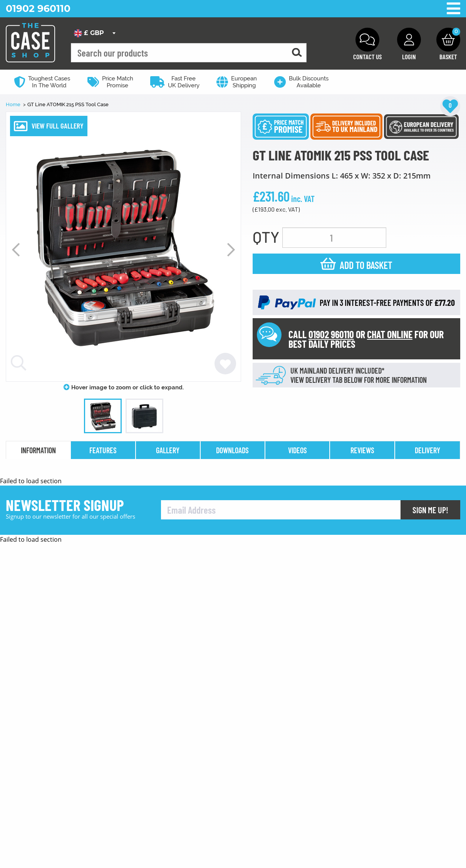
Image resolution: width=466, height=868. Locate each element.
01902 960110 (38, 8)
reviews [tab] (362, 450)
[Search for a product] (297, 53)
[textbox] (94, 33)
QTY (266, 237)
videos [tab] (298, 450)
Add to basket (366, 265)
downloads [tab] (232, 450)
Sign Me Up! (430, 843)
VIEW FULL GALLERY (58, 126)
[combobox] (94, 33)
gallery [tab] (168, 450)
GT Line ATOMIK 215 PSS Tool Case (68, 104)
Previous (16, 250)
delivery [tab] (427, 450)
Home (14, 104)
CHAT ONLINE (390, 334)
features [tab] (103, 450)
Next (231, 250)
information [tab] (38, 450)
